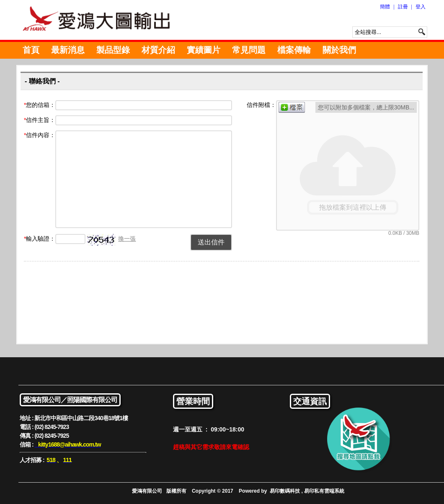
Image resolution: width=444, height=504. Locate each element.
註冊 (403, 7)
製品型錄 (113, 50)
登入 (421, 7)
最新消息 (68, 50)
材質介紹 (158, 50)
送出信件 (211, 242)
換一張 (127, 239)
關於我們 (339, 50)
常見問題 (249, 50)
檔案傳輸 (294, 50)
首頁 (31, 50)
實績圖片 (204, 50)
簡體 (385, 7)
